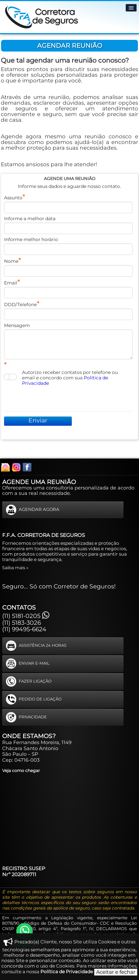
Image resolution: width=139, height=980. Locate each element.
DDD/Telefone (20, 305)
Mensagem (17, 325)
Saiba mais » (15, 568)
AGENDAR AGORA (33, 510)
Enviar (38, 420)
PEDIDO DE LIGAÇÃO (34, 699)
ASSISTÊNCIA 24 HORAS (36, 646)
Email (11, 283)
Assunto (13, 198)
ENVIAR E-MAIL (28, 664)
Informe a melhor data (30, 219)
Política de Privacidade (67, 972)
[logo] (42, 16)
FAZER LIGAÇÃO (29, 681)
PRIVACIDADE (26, 717)
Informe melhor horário (31, 239)
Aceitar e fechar (116, 972)
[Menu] (131, 8)
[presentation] (45, 398)
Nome (11, 261)
